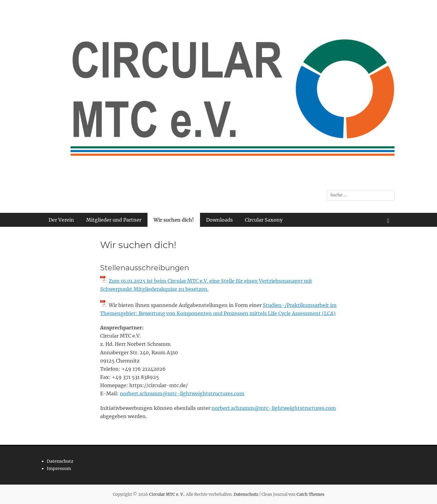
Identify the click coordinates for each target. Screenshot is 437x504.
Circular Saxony (264, 220)
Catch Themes (310, 494)
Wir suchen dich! (174, 220)
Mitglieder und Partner (114, 220)
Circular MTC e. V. (167, 494)
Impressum (59, 468)
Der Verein (61, 220)
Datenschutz (60, 461)
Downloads (219, 220)
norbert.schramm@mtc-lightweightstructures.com (182, 393)
